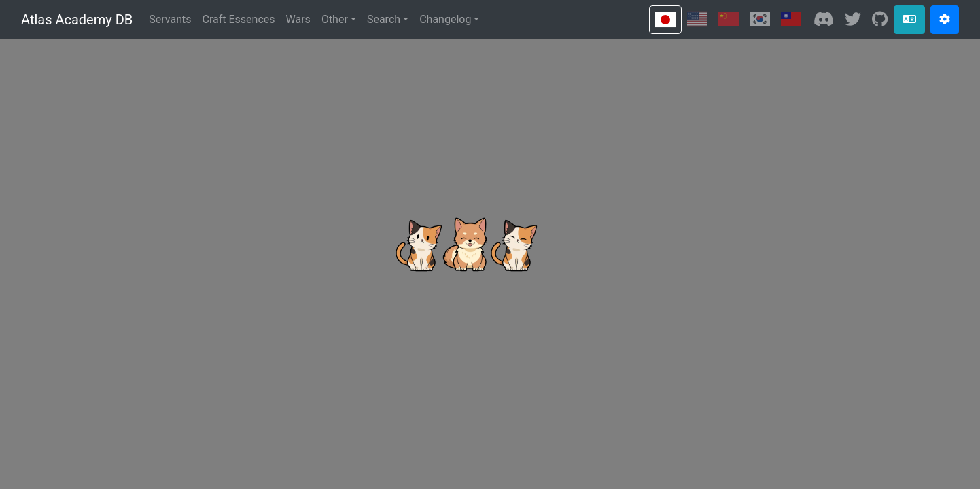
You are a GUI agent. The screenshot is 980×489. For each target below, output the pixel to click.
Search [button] (384, 19)
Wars (298, 19)
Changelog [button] (445, 19)
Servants (170, 19)
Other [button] (335, 19)
